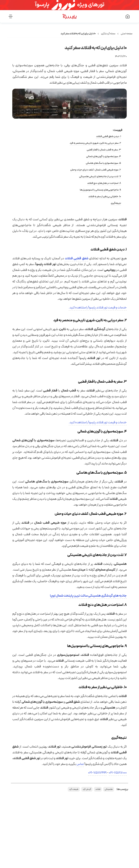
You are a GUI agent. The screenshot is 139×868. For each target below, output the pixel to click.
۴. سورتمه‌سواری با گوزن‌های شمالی (104, 156)
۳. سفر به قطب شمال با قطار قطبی (104, 150)
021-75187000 (118, 773)
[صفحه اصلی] (119, 16)
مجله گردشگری (108, 34)
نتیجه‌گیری (116, 203)
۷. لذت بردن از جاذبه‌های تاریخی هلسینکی (100, 177)
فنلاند (98, 789)
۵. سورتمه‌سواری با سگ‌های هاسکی (103, 163)
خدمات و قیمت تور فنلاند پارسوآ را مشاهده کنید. (98, 308)
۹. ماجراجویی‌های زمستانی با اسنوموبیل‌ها (100, 190)
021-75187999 (97, 773)
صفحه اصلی (127, 34)
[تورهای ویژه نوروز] (69, 5)
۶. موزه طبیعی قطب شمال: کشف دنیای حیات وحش (96, 170)
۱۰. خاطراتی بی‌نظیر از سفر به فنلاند (105, 197)
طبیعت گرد (74, 789)
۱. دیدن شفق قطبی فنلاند (109, 136)
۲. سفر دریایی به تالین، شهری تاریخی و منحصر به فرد (95, 143)
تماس (80, 764)
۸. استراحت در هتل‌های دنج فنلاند (104, 183)
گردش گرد (87, 789)
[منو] (20, 16)
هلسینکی (109, 789)
